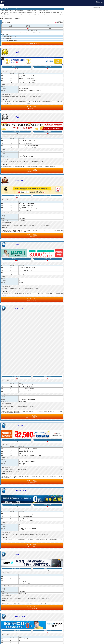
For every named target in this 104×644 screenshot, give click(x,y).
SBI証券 (17, 52)
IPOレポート (24, 5)
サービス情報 (45, 5)
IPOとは (31, 5)
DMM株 (17, 554)
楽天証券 (17, 117)
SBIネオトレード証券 (20, 491)
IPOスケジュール (9, 5)
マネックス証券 (19, 181)
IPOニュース (17, 5)
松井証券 (17, 245)
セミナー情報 (37, 5)
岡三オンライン (19, 308)
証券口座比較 (52, 5)
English (98, 2)
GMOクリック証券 (20, 616)
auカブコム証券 (19, 426)
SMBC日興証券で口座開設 (32, 43)
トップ (2, 5)
